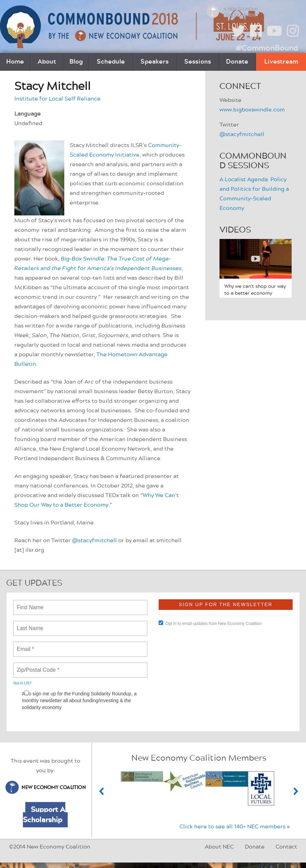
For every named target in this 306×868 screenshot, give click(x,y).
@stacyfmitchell (95, 540)
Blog (76, 62)
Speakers (155, 62)
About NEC (219, 847)
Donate (237, 62)
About (47, 62)
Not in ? (22, 683)
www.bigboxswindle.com (252, 110)
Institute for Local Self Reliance (57, 99)
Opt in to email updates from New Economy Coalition (210, 623)
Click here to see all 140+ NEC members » (235, 827)
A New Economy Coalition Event (241, 12)
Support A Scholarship (44, 815)
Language (28, 114)
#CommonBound (267, 48)
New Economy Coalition (45, 787)
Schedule (111, 62)
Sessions (198, 62)
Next (296, 791)
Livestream (281, 62)
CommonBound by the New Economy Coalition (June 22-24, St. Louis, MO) (133, 27)
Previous (102, 791)
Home (15, 62)
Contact (286, 847)
